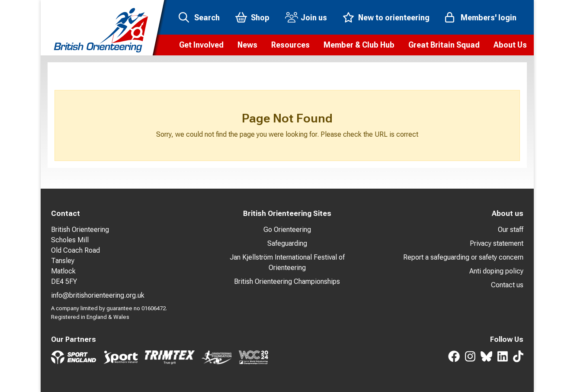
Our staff (511, 230)
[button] (201, 45)
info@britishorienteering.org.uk (98, 295)
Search (207, 18)
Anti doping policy (496, 271)
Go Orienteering (287, 230)
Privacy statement (497, 243)
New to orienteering (394, 18)
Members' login (489, 18)
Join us (314, 18)
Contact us (507, 285)
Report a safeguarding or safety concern (463, 257)
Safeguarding (287, 243)
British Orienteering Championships (287, 281)
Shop (260, 18)
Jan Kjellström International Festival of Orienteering (287, 262)
